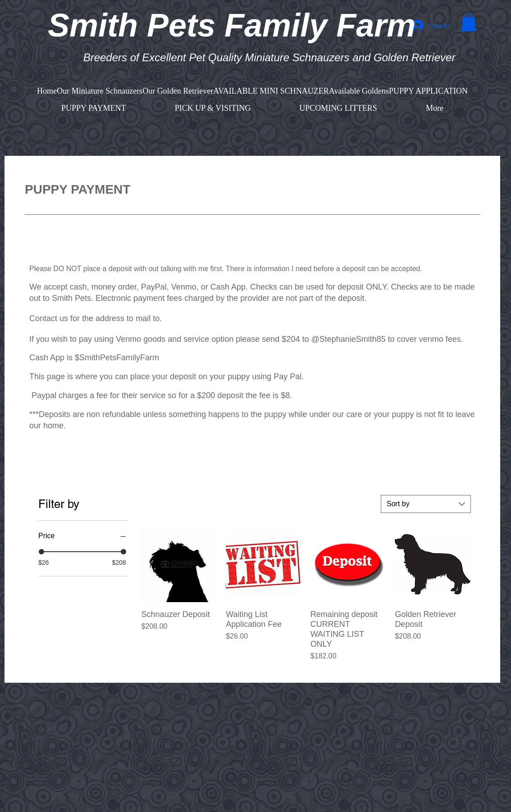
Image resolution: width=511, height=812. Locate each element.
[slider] (41, 552)
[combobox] (426, 504)
